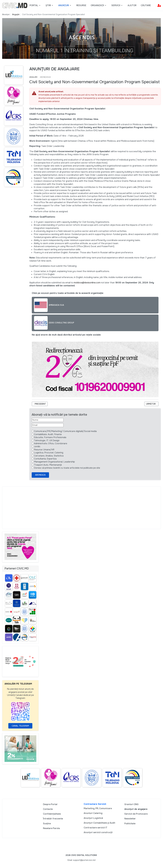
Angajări (33, 77)
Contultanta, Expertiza (45, 459)
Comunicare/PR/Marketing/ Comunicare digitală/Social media (65, 431)
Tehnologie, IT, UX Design (47, 440)
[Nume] (48, 420)
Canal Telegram (20, 726)
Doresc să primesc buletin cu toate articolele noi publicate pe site (67, 468)
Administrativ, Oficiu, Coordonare (51, 443)
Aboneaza (40, 475)
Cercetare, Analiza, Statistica (49, 456)
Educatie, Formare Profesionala (50, 437)
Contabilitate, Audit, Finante (48, 434)
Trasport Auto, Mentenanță (48, 465)
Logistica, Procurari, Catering (49, 453)
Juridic (37, 446)
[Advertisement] (81, 508)
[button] (35, 5)
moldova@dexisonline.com (87, 283)
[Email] (48, 425)
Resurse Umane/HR (44, 450)
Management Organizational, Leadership (54, 462)
